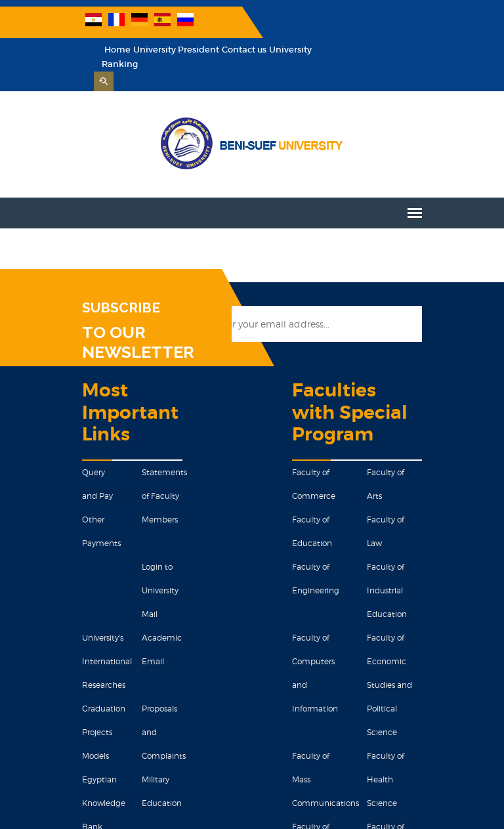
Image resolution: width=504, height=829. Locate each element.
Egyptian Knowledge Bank (37, 704)
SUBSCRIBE (55, 280)
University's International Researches (41, 586)
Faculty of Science (338, 658)
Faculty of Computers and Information (333, 563)
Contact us (383, 22)
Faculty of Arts (433, 422)
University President (315, 22)
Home (257, 22)
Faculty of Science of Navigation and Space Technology (445, 705)
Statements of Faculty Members (125, 468)
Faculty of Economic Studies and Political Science (445, 563)
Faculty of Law (433, 469)
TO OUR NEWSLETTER (106, 305)
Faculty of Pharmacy (445, 658)
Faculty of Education (343, 469)
